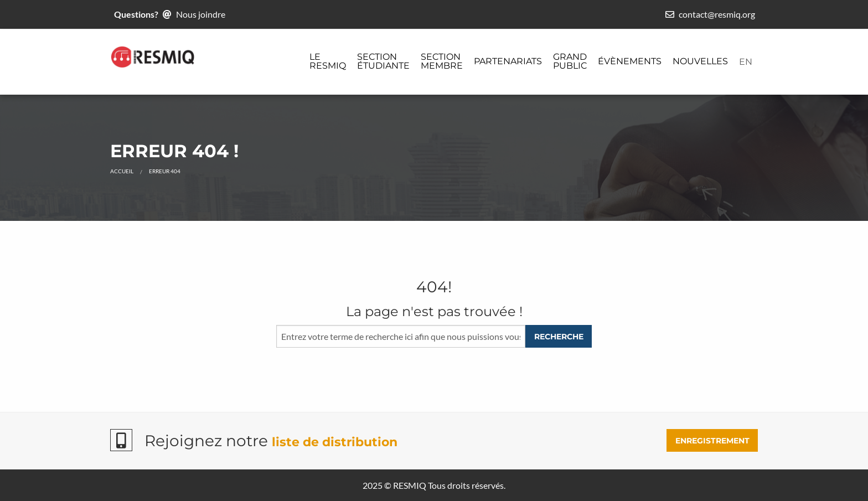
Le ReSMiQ (328, 61)
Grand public (570, 61)
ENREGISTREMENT (712, 441)
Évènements (630, 61)
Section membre (442, 61)
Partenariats (508, 61)
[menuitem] (328, 62)
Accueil (122, 171)
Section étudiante (383, 61)
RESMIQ (410, 485)
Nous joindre (201, 14)
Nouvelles (700, 61)
